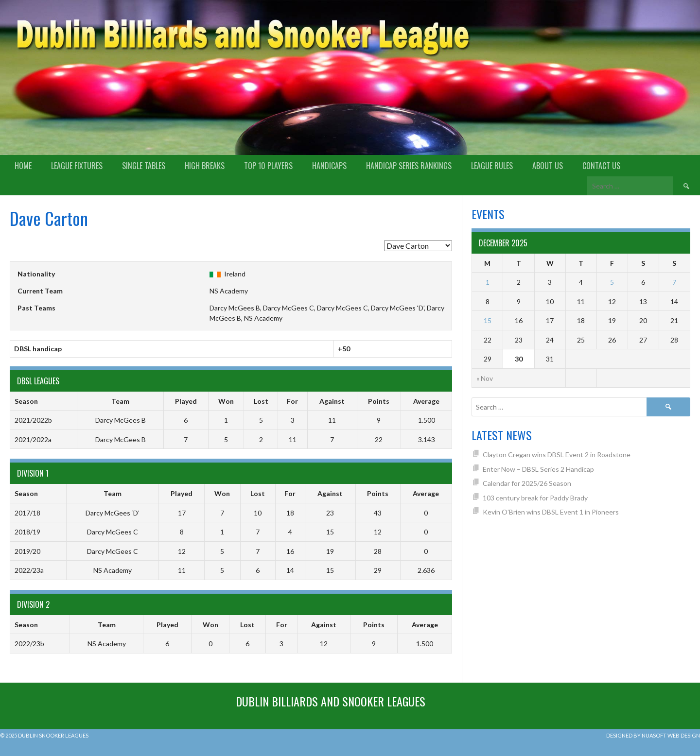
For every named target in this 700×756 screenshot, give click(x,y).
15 (488, 320)
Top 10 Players (268, 166)
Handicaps (329, 166)
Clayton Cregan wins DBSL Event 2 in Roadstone (557, 455)
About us (548, 166)
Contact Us (601, 166)
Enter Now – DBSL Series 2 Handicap (538, 469)
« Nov (485, 378)
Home (23, 166)
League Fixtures (77, 166)
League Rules (492, 166)
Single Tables (144, 166)
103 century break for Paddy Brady (535, 498)
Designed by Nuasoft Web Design (653, 735)
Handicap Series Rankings (409, 166)
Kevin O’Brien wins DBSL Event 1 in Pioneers (551, 512)
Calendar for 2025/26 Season (527, 483)
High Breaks (205, 166)
